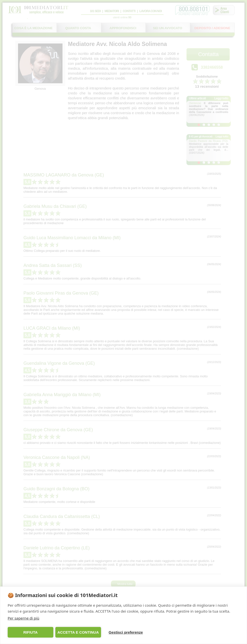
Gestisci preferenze (126, 632)
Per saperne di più (23, 618)
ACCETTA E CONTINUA (78, 632)
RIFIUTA (30, 632)
